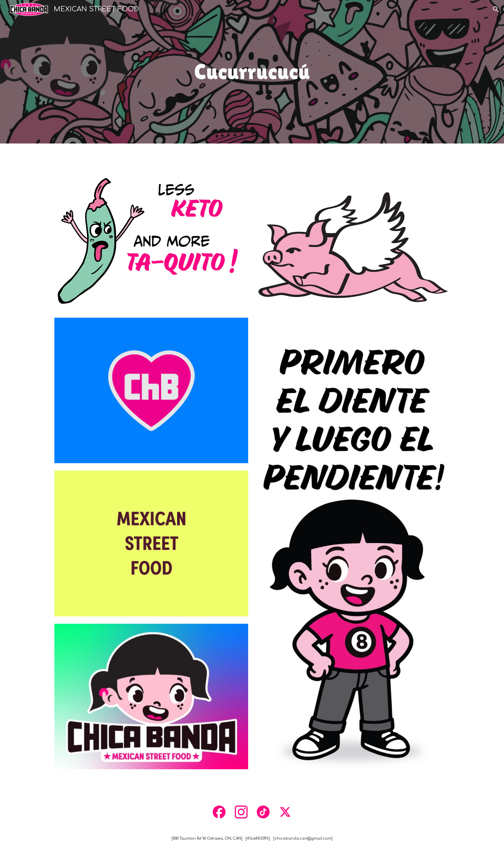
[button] (496, 9)
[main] (252, 72)
